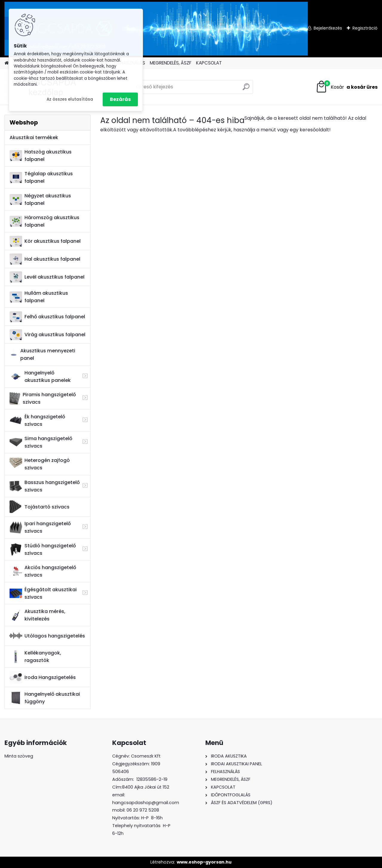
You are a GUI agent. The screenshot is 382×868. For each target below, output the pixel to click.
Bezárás (120, 99)
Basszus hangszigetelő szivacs (45, 486)
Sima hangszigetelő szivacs (41, 442)
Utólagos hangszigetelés (47, 636)
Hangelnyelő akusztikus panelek (40, 377)
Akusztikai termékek (34, 138)
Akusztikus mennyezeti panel (42, 354)
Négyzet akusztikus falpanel (40, 199)
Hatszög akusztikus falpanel (41, 156)
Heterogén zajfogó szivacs (40, 464)
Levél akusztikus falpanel (47, 277)
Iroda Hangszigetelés (43, 677)
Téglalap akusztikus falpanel (41, 177)
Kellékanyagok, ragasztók (35, 657)
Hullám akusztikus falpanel (39, 297)
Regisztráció (365, 28)
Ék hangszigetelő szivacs (37, 420)
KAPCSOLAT (209, 63)
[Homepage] (7, 63)
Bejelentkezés (328, 28)
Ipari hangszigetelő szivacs (40, 527)
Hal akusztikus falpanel (45, 259)
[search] (246, 89)
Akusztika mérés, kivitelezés (37, 615)
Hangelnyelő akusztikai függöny (45, 698)
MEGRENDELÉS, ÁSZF (171, 63)
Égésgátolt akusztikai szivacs (43, 593)
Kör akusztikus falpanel (45, 241)
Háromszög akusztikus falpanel (44, 221)
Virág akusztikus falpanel (47, 335)
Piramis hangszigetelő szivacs (43, 398)
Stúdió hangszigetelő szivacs (43, 549)
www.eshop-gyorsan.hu (204, 862)
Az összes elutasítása (70, 99)
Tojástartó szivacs (40, 507)
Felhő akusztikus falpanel (47, 317)
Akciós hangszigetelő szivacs (43, 571)
